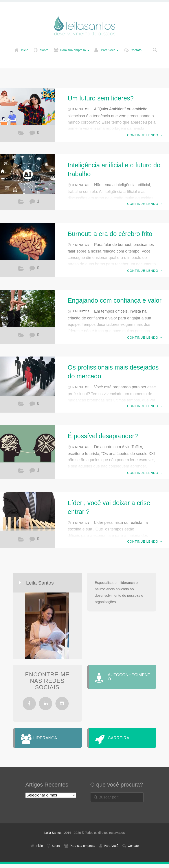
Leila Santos (53, 837)
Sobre (44, 50)
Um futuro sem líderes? (101, 98)
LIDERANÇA (51, 740)
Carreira (21, 134)
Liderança (21, 336)
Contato (136, 50)
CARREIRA (125, 740)
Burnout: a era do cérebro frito (110, 234)
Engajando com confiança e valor (115, 300)
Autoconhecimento (21, 269)
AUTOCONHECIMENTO (130, 680)
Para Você (108, 50)
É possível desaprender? (103, 436)
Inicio (25, 50)
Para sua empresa (73, 50)
